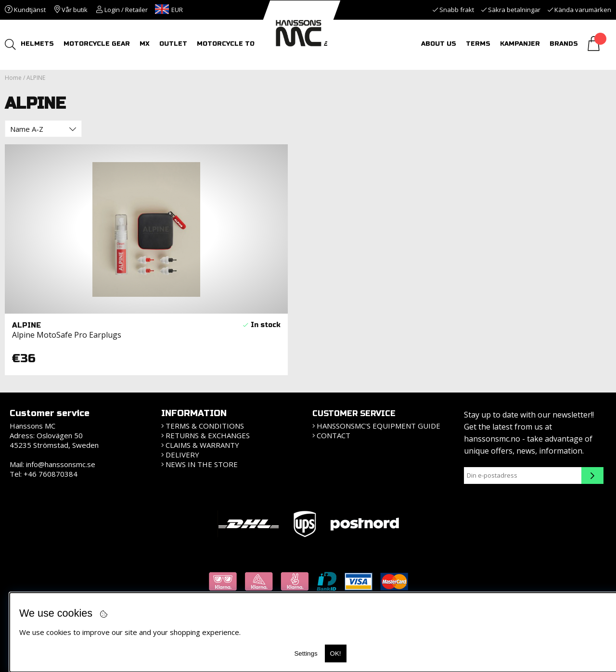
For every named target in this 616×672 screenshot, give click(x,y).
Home (13, 78)
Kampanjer (520, 44)
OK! (336, 653)
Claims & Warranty (202, 445)
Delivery (182, 455)
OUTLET (174, 44)
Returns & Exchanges (208, 435)
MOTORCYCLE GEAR (98, 44)
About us (439, 44)
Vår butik (71, 10)
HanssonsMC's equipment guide (379, 426)
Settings (306, 653)
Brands (564, 44)
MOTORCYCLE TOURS (234, 44)
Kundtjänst (25, 10)
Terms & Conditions (205, 426)
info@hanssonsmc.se (61, 464)
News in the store (202, 464)
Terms (478, 44)
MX (146, 44)
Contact (334, 435)
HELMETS (38, 44)
